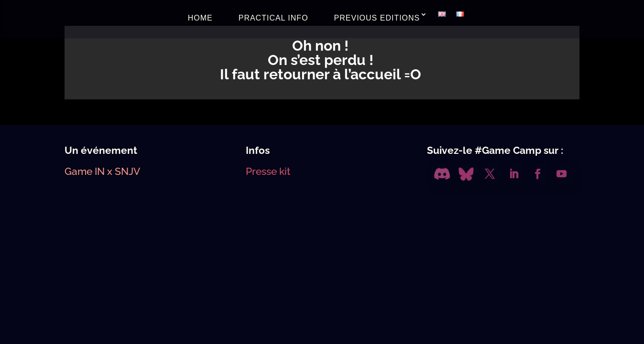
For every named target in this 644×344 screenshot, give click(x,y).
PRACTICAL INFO (273, 18)
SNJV (127, 171)
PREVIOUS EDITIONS (377, 18)
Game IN (85, 171)
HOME (200, 18)
